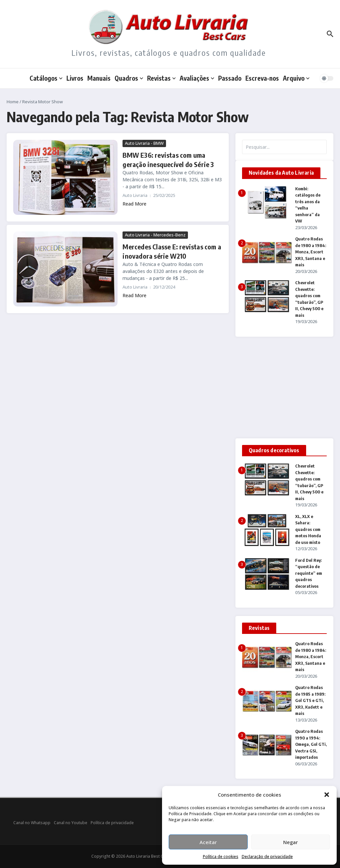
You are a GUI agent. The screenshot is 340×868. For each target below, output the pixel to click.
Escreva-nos (262, 78)
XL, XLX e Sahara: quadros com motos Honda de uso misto (308, 529)
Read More (134, 204)
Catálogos (46, 78)
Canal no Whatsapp (32, 823)
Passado (230, 78)
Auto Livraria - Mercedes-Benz (155, 235)
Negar (291, 842)
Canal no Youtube (71, 823)
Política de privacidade (112, 823)
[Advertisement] (284, 388)
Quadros (129, 78)
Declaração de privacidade (267, 857)
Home (13, 102)
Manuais (99, 78)
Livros (75, 78)
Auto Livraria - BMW (144, 143)
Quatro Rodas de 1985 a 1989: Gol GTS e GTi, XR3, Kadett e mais (310, 700)
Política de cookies (221, 857)
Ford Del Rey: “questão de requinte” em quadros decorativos (309, 573)
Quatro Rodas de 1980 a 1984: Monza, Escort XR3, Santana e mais (311, 252)
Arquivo (296, 78)
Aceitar (208, 842)
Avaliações (197, 78)
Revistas (161, 78)
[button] (327, 795)
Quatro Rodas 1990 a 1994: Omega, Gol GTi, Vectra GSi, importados (311, 744)
